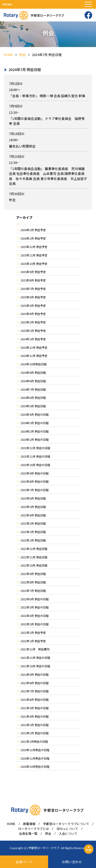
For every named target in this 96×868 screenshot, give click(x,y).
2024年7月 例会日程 (33, 389)
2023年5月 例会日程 (33, 507)
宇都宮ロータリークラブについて (66, 824)
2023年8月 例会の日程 (35, 481)
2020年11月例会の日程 (35, 758)
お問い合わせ (72, 862)
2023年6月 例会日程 (33, 498)
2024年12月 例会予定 (34, 347)
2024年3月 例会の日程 (35, 423)
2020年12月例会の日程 (35, 750)
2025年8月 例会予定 (33, 280)
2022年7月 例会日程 (33, 591)
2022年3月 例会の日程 (35, 624)
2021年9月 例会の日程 (35, 674)
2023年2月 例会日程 (33, 532)
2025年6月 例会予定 (33, 297)
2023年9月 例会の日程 (35, 473)
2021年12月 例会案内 (35, 649)
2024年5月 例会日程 (33, 406)
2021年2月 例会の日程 (35, 733)
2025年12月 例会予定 (34, 247)
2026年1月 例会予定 (33, 238)
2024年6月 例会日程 (33, 398)
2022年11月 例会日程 (34, 557)
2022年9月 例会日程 (33, 574)
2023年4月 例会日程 (33, 515)
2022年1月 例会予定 (33, 641)
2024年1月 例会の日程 (35, 439)
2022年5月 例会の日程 (35, 607)
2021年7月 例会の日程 (35, 691)
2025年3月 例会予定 (33, 322)
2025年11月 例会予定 (34, 255)
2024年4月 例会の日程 (35, 414)
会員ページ (24, 862)
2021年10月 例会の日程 (35, 666)
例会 (48, 833)
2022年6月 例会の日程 (35, 599)
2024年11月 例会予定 (34, 356)
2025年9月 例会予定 (33, 272)
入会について (68, 833)
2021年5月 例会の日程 (35, 708)
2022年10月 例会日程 (34, 565)
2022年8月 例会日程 (33, 582)
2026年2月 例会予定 (33, 230)
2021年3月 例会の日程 (35, 725)
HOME (11, 824)
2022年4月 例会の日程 (35, 616)
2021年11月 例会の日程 (35, 658)
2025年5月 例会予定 (33, 306)
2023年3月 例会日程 (33, 523)
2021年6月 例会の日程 (35, 700)
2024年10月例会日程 (34, 364)
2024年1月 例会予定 (33, 339)
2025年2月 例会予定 (33, 331)
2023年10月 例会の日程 (35, 465)
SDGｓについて (67, 829)
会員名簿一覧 (28, 833)
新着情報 (29, 824)
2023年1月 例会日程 (33, 540)
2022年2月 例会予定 (33, 633)
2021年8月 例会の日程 (35, 683)
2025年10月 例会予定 (34, 264)
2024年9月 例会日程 (33, 373)
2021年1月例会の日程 (34, 741)
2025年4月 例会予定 (33, 314)
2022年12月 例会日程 (34, 549)
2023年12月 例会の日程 (35, 448)
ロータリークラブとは (34, 829)
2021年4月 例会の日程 (35, 716)
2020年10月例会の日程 (35, 766)
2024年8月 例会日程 (33, 381)
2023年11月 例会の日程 (35, 456)
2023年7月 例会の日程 (35, 490)
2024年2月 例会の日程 (35, 431)
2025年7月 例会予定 (33, 289)
